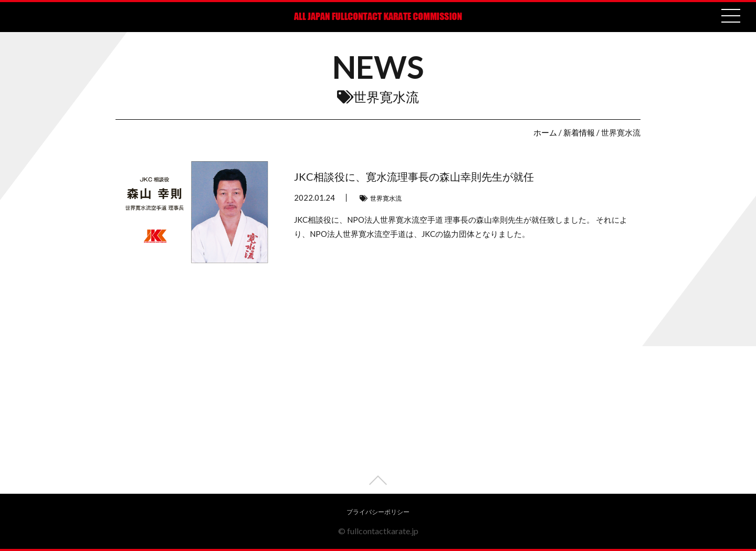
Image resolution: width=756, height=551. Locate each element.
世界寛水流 (386, 198)
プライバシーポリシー (378, 512)
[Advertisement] (378, 420)
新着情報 (579, 132)
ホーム (545, 132)
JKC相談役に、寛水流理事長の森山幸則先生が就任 (414, 176)
